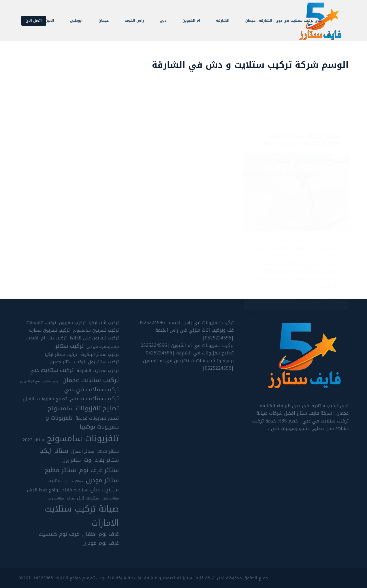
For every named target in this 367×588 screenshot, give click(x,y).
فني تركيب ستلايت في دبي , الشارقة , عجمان (284, 20)
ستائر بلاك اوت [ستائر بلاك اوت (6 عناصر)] (101, 460)
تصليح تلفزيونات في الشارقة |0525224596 (190, 353)
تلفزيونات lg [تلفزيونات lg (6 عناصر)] (58, 418)
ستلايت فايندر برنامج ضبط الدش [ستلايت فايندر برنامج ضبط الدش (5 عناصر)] (57, 490)
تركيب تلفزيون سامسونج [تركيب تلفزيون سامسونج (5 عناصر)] (96, 330)
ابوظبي (76, 20)
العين (50, 20)
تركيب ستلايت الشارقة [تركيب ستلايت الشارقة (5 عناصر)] (98, 371)
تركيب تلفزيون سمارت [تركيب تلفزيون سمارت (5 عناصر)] (49, 330)
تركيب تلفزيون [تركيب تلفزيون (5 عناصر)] (72, 323)
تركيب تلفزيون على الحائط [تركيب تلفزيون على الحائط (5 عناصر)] (94, 338)
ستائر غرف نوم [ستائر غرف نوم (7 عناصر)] (99, 470)
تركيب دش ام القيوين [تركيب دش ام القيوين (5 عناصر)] (46, 338)
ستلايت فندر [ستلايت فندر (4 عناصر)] (111, 499)
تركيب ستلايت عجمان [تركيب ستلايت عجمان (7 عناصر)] (91, 380)
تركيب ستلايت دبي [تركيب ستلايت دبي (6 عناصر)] (51, 370)
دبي (163, 20)
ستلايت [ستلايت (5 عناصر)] (55, 481)
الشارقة (223, 20)
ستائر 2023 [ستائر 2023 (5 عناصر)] (108, 451)
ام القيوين (191, 20)
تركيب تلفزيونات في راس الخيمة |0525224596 (186, 323)
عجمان (104, 20)
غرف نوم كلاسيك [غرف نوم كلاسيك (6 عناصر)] (59, 534)
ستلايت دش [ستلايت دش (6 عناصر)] (105, 490)
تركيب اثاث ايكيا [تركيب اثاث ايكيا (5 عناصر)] (104, 323)
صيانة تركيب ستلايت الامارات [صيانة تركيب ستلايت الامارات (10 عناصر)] (82, 516)
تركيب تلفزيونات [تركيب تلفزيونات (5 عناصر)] (41, 323)
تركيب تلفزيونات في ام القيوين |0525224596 (187, 345)
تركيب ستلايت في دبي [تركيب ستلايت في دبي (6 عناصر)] (92, 390)
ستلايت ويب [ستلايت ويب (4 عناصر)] (56, 499)
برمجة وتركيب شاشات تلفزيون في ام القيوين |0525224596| (188, 364)
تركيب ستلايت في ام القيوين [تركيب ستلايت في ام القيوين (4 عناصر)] (40, 381)
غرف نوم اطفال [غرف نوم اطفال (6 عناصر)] (100, 534)
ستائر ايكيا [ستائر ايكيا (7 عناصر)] (54, 451)
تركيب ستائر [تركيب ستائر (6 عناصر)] (69, 346)
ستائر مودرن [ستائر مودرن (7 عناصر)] (102, 480)
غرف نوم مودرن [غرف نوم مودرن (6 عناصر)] (101, 543)
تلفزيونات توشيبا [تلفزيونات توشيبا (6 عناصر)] (99, 427)
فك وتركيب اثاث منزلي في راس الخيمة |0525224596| (194, 334)
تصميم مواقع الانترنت (75, 578)
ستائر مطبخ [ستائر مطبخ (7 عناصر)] (60, 470)
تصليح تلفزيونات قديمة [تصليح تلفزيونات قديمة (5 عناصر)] (97, 418)
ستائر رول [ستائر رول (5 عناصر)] (72, 460)
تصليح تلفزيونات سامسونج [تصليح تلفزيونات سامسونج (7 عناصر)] (83, 408)
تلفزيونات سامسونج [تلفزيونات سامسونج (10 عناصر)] (83, 438)
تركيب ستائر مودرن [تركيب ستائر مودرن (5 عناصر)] (67, 362)
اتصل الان (34, 21)
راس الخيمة (134, 20)
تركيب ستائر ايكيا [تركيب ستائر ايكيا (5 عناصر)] (61, 355)
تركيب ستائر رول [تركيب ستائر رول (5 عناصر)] (104, 362)
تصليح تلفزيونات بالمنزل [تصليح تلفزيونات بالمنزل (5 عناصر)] (45, 399)
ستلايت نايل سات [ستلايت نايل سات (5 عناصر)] (83, 498)
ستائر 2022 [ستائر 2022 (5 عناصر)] (33, 440)
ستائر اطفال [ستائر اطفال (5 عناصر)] (83, 451)
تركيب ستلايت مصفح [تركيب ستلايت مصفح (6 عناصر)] (94, 399)
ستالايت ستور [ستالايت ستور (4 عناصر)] (74, 481)
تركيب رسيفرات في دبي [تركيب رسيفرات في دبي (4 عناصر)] (103, 347)
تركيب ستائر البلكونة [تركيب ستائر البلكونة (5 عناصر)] (100, 355)
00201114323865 (36, 578)
